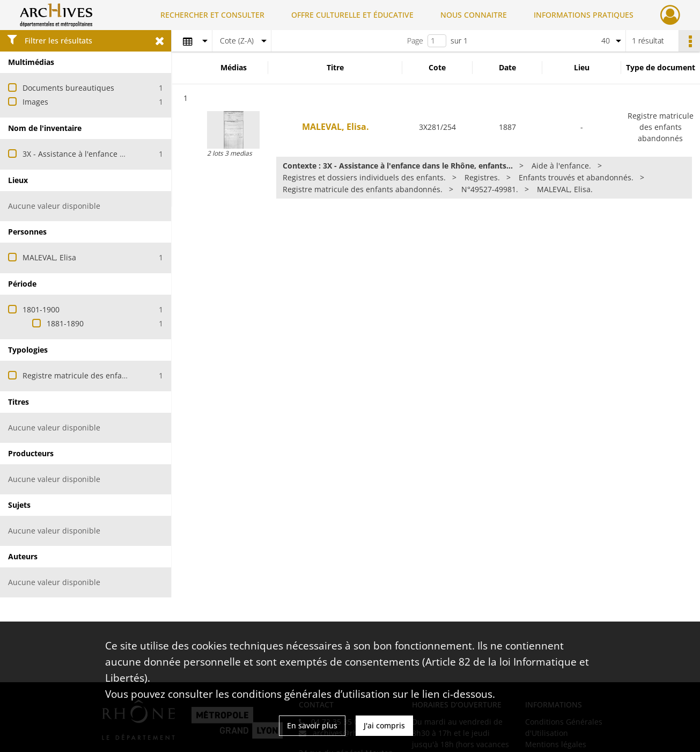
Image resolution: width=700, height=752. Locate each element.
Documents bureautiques (68, 88)
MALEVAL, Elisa (49, 257)
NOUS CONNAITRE (474, 15)
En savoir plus (312, 725)
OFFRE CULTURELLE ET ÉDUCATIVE (352, 15)
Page (415, 41)
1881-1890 (65, 323)
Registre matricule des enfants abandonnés (101, 375)
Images (35, 102)
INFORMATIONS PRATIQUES (584, 15)
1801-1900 (41, 309)
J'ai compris (384, 725)
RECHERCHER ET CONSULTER (212, 15)
